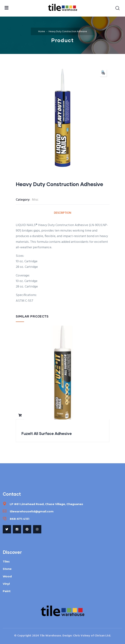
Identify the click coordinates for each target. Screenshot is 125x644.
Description (63, 213)
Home (42, 32)
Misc (35, 200)
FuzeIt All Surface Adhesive (47, 433)
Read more (20, 415)
